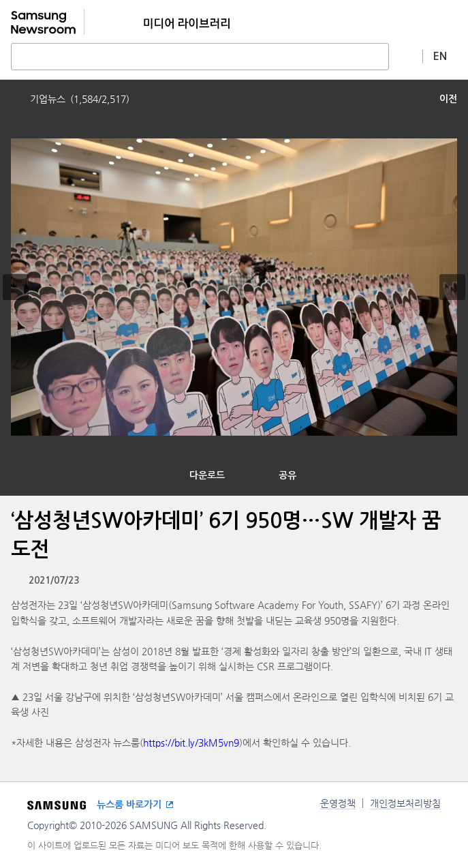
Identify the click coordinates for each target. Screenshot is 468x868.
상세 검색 (406, 56)
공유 (287, 475)
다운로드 (207, 475)
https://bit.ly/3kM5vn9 (191, 743)
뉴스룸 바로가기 (129, 805)
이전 (448, 99)
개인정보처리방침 (405, 803)
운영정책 (338, 803)
